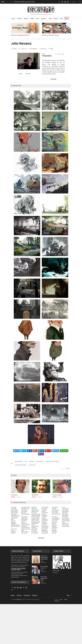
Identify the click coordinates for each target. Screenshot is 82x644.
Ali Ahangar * (34, 530)
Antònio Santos (65, 525)
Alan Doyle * (34, 507)
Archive (56, 19)
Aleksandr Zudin (35, 511)
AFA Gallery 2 (24, 510)
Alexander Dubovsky (36, 514)
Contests (19, 19)
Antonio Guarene (66, 520)
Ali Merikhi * (44, 517)
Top (68, 595)
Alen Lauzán (34, 513)
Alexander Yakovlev (36, 522)
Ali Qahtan (44, 522)
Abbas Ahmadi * (14, 511)
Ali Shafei (54, 509)
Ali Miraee (44, 518)
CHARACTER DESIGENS (20, 465)
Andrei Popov (65, 513)
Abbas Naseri (14, 514)
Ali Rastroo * (44, 525)
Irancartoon (34, 49)
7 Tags (51, 49)
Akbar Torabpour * (25, 532)
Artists (67, 19)
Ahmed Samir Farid (25, 525)
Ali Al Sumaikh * (35, 533)
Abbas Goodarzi (14, 513)
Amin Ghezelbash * (56, 518)
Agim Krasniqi (24, 511)
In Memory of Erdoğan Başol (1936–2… (21, 35)
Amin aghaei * (55, 517)
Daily (37, 19)
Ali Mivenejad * (45, 520)
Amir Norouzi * (55, 528)
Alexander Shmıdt (35, 520)
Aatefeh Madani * (15, 510)
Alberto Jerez (34, 509)
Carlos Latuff (56, 571)
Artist (15, 49)
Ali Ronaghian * (55, 507)
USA (26, 462)
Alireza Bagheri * (45, 526)
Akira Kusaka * (24, 533)
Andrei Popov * (65, 514)
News (13, 595)
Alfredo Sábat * (35, 529)
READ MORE (53, 79)
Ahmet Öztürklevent (25, 528)
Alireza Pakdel (45, 532)
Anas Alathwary (65, 509)
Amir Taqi (54, 533)
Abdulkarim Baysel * (15, 525)
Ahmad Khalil (24, 518)
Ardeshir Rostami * (66, 526)
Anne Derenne (65, 517)
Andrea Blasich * (66, 511)
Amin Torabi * (55, 521)
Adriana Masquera (25, 509)
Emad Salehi (14, 495)
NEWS (42, 561)
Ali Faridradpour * (45, 507)
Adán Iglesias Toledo (26, 507)
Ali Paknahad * (45, 521)
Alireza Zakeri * (45, 533)
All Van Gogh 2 (55, 511)
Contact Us (57, 601)
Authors (66, 600)
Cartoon (19, 595)
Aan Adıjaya (14, 507)
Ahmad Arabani (24, 517)
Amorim (64, 507)
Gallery (32, 19)
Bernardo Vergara (57, 495)
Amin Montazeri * (55, 520)
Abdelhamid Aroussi (15, 515)
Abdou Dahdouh (14, 517)
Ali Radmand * (45, 524)
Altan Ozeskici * (55, 513)
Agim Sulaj (23, 513)
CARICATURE (40, 462)
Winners (26, 19)
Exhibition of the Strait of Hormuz (51, 35)
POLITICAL (55, 573)
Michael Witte (35, 495)
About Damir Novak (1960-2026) (44, 578)
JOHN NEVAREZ (19, 462)
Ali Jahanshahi (45, 513)
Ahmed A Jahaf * (25, 524)
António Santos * (66, 524)
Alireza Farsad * (45, 528)
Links (61, 19)
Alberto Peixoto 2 (35, 510)
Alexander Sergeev (36, 517)
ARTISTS (68, 469)
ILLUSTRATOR (32, 465)
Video (50, 19)
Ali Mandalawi (45, 515)
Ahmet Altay (24, 526)
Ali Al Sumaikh (35, 532)
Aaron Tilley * (14, 509)
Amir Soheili (54, 532)
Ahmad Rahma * (25, 520)
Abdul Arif (13, 521)
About (61, 600)
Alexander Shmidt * (36, 518)
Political (35, 595)
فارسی (56, 600)
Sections (44, 19)
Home (13, 19)
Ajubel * (23, 530)
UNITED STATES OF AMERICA (52, 462)
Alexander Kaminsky (36, 515)
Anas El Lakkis (65, 510)
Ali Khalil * (44, 514)
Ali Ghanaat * (44, 509)
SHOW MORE (41, 538)
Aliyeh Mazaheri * (56, 510)
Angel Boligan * (65, 515)
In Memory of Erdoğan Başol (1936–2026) (24, 2)
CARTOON (32, 462)
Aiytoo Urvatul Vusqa (26, 529)
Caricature (27, 595)
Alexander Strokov (35, 521)
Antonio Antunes (66, 518)
